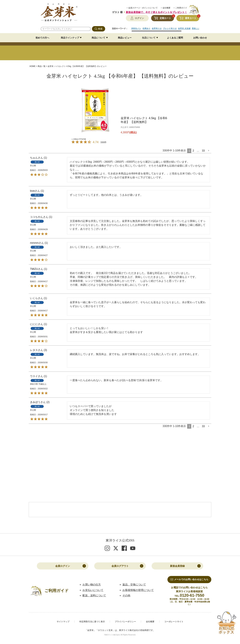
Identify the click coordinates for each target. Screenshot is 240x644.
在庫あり (146, 28)
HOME (32, 66)
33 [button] (203, 151)
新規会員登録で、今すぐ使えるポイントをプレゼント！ (156, 12)
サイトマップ (63, 622)
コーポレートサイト (174, 622)
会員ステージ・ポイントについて (143, 8)
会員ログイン (63, 566)
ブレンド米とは (170, 28)
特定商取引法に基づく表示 (92, 622)
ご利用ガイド (181, 8)
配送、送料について (94, 595)
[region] (165, 30)
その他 (126, 595)
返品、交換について (134, 585)
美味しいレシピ (199, 28)
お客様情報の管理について (138, 590)
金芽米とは (157, 28)
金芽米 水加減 (184, 28)
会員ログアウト (120, 566)
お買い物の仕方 (92, 585)
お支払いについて (93, 590)
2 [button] (193, 151)
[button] (209, 151)
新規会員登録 (177, 566)
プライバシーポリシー (125, 622)
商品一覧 (42, 66)
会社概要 (166, 8)
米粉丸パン (136, 28)
